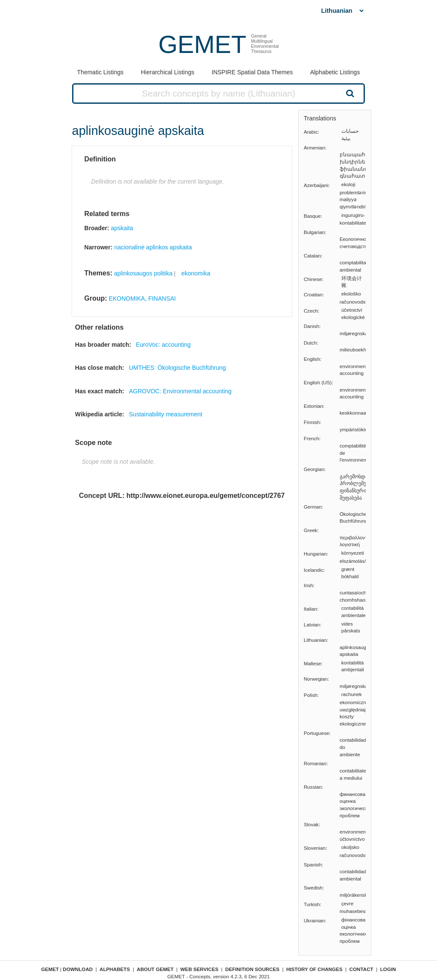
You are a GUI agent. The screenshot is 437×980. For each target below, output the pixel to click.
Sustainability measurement (166, 414)
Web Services (200, 969)
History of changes (315, 969)
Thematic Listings (101, 72)
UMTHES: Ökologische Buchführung (177, 368)
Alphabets (115, 969)
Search (349, 93)
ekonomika (196, 273)
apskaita (122, 228)
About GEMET (155, 969)
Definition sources (252, 969)
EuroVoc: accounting (163, 345)
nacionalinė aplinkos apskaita (153, 247)
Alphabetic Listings (335, 72)
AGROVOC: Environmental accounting (180, 391)
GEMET (202, 44)
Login (388, 969)
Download (78, 969)
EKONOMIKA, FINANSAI (142, 298)
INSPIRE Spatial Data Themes (252, 72)
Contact (361, 969)
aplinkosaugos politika (143, 273)
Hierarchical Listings (168, 72)
